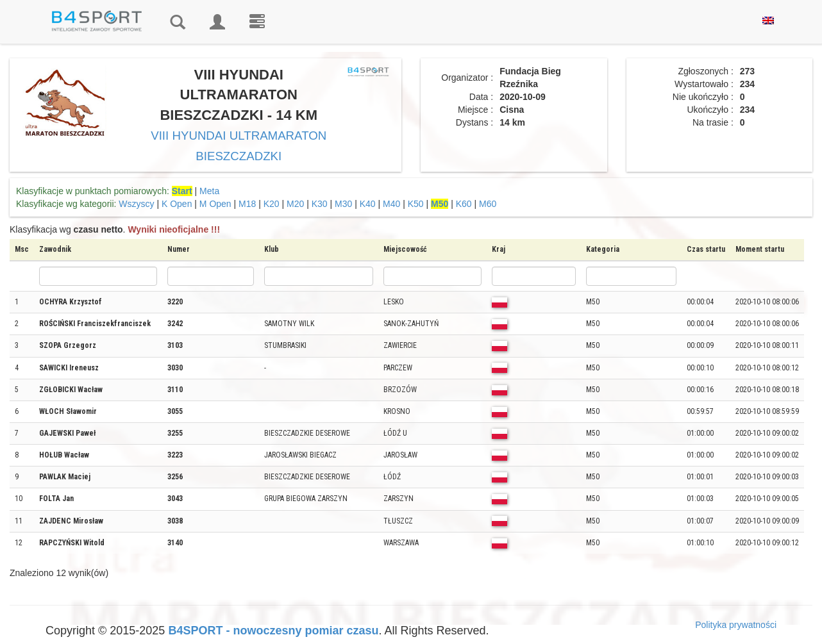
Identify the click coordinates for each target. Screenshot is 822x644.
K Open (177, 204)
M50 (440, 204)
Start (182, 191)
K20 (272, 204)
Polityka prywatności (736, 625)
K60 (464, 204)
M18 (247, 204)
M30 (343, 204)
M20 (295, 204)
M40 (391, 204)
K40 (368, 204)
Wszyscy (136, 204)
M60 (488, 204)
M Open (215, 204)
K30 (320, 204)
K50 (416, 204)
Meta (209, 191)
